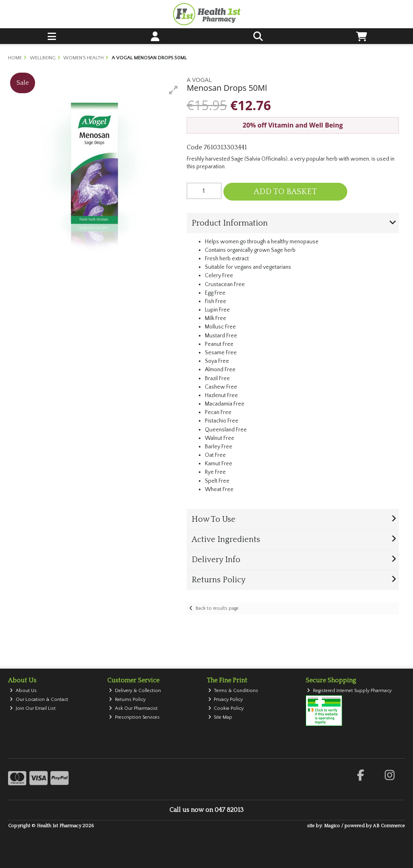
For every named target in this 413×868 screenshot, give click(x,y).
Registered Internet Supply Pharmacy (349, 691)
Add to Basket (285, 192)
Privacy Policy (226, 700)
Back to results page (217, 608)
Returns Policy (127, 700)
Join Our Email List (33, 708)
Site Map (220, 717)
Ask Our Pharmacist (133, 708)
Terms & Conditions (233, 691)
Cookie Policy (226, 708)
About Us (23, 691)
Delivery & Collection (135, 691)
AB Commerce (389, 826)
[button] (173, 90)
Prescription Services (134, 717)
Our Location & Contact (39, 700)
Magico (332, 826)
